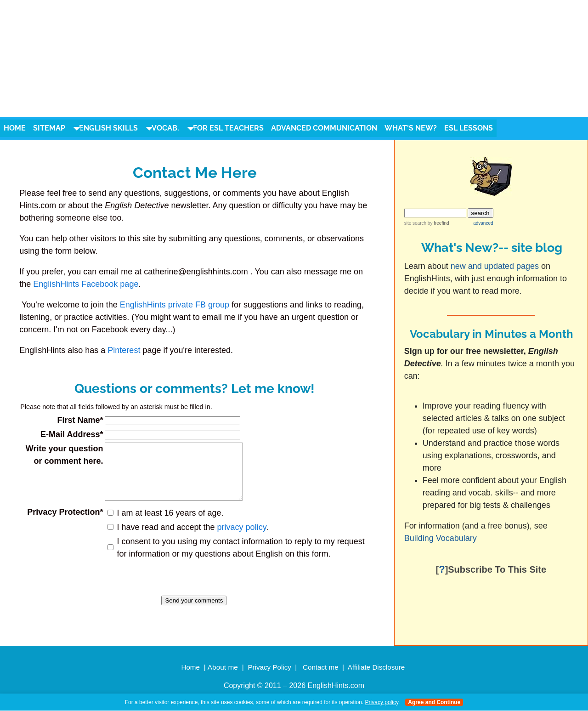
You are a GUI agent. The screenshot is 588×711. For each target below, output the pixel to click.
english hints (85, 37)
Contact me (321, 667)
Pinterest (124, 350)
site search (415, 223)
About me (223, 667)
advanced (483, 223)
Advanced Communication (324, 128)
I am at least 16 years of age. (168, 524)
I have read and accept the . (190, 538)
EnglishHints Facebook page (86, 284)
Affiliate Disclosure (376, 667)
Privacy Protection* (63, 523)
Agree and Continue (434, 702)
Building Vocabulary (442, 538)
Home (15, 128)
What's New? (411, 128)
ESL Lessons (469, 128)
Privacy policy (382, 702)
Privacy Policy (269, 667)
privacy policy (239, 538)
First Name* (78, 420)
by (438, 223)
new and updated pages (495, 266)
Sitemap (49, 128)
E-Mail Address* (69, 434)
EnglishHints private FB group (175, 305)
